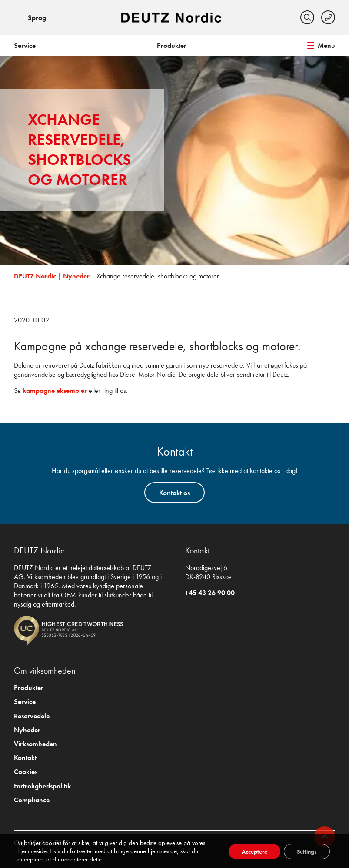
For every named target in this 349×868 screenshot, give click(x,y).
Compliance (32, 800)
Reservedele (32, 716)
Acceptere (254, 851)
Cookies (26, 772)
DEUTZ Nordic (35, 276)
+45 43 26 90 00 (210, 593)
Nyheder (76, 276)
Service (25, 45)
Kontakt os (174, 493)
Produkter (172, 45)
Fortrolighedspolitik (42, 786)
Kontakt (25, 758)
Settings (307, 851)
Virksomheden (35, 744)
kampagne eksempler (55, 390)
